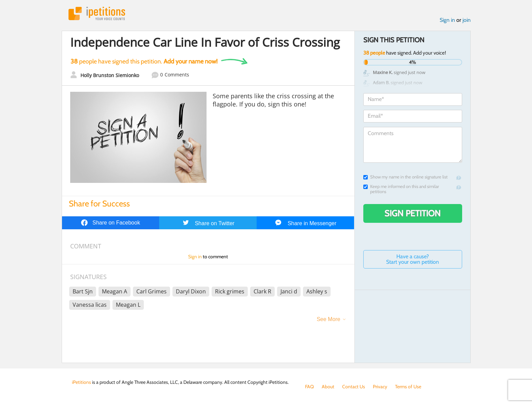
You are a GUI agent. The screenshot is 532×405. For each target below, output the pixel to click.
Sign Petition (413, 213)
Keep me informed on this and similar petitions (401, 189)
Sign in (447, 20)
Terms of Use (408, 387)
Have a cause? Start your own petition (413, 259)
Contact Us (354, 387)
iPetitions (97, 13)
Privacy (380, 387)
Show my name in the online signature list (405, 177)
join (467, 20)
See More (328, 319)
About (328, 387)
